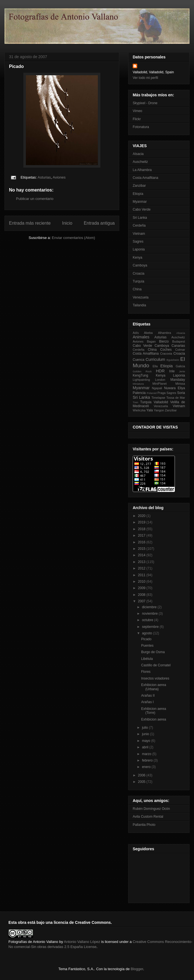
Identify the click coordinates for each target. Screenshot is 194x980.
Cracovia (166, 354)
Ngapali (157, 388)
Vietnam (139, 234)
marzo (147, 754)
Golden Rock (142, 371)
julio (145, 728)
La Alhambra (142, 170)
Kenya (137, 257)
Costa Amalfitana (145, 178)
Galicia (180, 366)
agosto (147, 633)
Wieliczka (139, 410)
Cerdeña (139, 225)
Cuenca (138, 360)
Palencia (139, 393)
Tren (135, 402)
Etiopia (166, 366)
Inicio (67, 223)
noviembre (150, 614)
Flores (146, 672)
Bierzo (164, 341)
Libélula (147, 659)
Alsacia (138, 154)
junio (146, 734)
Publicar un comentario (35, 199)
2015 (142, 549)
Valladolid (161, 402)
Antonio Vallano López (82, 942)
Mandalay (178, 380)
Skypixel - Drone (145, 103)
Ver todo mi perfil (145, 78)
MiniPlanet (159, 384)
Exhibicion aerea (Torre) (154, 711)
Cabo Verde (142, 209)
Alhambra (164, 333)
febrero (148, 760)
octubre (148, 620)
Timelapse (158, 398)
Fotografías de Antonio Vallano (33, 942)
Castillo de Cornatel (156, 665)
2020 (142, 516)
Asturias (44, 177)
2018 (142, 529)
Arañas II (148, 696)
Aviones (59, 177)
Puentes (147, 646)
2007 (142, 601)
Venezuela (141, 297)
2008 (142, 595)
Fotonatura (141, 127)
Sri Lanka (140, 218)
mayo (147, 741)
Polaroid (152, 393)
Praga (162, 393)
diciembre (150, 607)
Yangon (159, 410)
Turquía (138, 281)
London (160, 380)
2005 (142, 782)
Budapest (179, 341)
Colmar (180, 350)
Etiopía (138, 194)
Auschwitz (140, 162)
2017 (142, 535)
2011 (142, 575)
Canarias (178, 346)
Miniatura (138, 384)
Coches (166, 350)
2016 (142, 542)
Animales (141, 337)
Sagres (138, 241)
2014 (142, 555)
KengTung (140, 375)
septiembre (151, 627)
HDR (160, 371)
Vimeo (137, 111)
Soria (181, 393)
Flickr (137, 119)
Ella (155, 366)
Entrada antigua (99, 223)
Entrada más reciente (30, 223)
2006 (142, 775)
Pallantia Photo (144, 825)
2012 (142, 568)
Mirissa (180, 384)
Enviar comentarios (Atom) (73, 238)
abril (146, 747)
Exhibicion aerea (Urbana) (154, 687)
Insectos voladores (155, 678)
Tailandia (139, 305)
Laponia (139, 249)
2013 (142, 562)
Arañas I (147, 702)
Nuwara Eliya (174, 388)
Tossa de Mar (176, 398)
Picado (146, 639)
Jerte (182, 371)
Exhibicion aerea (154, 719)
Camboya (140, 265)
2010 (142, 582)
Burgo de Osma (153, 652)
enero (147, 767)
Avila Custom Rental (148, 817)
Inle (172, 371)
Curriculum (155, 359)
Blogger (137, 969)
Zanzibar (139, 186)
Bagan (151, 341)
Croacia (138, 274)
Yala (150, 410)
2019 (142, 522)
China (137, 289)
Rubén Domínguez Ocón (151, 809)
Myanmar (140, 202)
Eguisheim (173, 360)
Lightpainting (141, 380)
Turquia (146, 402)
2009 (142, 588)
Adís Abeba (143, 333)
